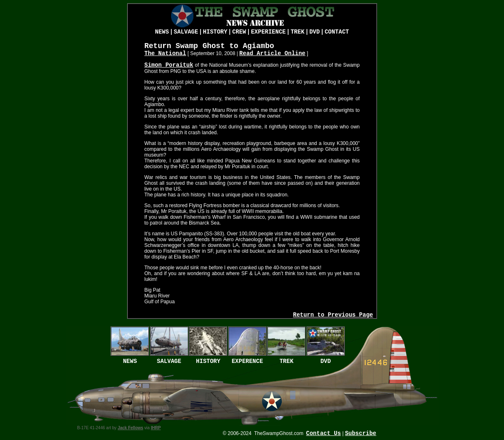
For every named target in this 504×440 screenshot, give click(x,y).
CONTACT (337, 32)
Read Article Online (272, 53)
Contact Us (323, 433)
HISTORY (215, 32)
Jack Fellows (130, 428)
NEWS (162, 32)
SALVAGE (186, 32)
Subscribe (361, 433)
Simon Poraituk (169, 65)
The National (165, 53)
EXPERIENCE (268, 32)
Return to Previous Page (333, 315)
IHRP (156, 428)
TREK (298, 32)
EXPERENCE (247, 361)
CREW (239, 32)
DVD (315, 32)
